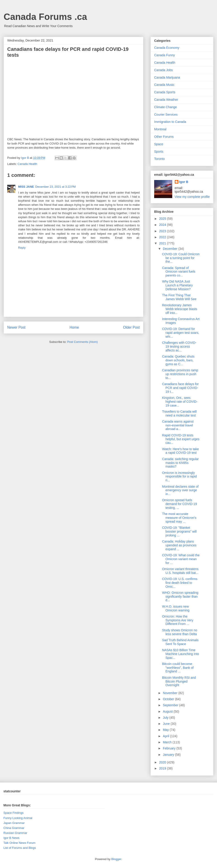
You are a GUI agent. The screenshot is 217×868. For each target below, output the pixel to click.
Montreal (160, 129)
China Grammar (14, 828)
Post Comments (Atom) (82, 342)
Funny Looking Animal (18, 818)
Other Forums (164, 137)
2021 (163, 243)
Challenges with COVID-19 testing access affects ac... (179, 346)
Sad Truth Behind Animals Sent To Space (180, 642)
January (169, 755)
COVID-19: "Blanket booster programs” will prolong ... (179, 531)
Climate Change (165, 107)
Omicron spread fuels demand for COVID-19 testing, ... (179, 504)
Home (74, 327)
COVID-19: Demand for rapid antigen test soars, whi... (181, 333)
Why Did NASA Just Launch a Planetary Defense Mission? (177, 285)
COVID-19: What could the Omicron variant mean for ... (181, 559)
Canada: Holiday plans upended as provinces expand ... (179, 545)
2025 (163, 219)
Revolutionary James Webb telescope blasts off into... (180, 309)
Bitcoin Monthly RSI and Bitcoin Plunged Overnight (179, 681)
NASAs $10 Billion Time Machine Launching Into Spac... (181, 654)
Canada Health (27, 164)
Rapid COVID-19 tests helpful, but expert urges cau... (181, 439)
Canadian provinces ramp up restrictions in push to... (180, 374)
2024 (163, 225)
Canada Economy (167, 48)
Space (159, 144)
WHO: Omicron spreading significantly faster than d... (180, 597)
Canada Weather (166, 100)
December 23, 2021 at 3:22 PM (55, 187)
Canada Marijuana (167, 77)
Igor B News (11, 838)
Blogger (116, 859)
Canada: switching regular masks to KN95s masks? (180, 463)
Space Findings (14, 813)
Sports (159, 152)
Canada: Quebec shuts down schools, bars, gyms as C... (178, 360)
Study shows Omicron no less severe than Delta (180, 632)
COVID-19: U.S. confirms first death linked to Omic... (180, 583)
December (170, 249)
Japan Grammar (14, 823)
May (166, 730)
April (166, 736)
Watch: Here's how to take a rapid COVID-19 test (180, 451)
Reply (22, 248)
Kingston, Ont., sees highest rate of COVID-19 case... (180, 402)
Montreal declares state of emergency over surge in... (180, 490)
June (167, 724)
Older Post (131, 327)
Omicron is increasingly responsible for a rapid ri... (179, 477)
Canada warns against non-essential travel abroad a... (178, 425)
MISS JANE (26, 187)
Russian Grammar (15, 833)
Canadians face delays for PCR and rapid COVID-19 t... (180, 388)
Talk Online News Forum (19, 843)
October (169, 699)
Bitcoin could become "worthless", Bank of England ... (178, 668)
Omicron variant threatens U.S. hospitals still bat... (180, 571)
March (168, 742)
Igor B (184, 182)
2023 (163, 231)
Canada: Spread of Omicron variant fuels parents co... (179, 272)
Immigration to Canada (170, 122)
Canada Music (164, 85)
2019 (163, 768)
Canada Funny (165, 55)
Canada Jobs (164, 70)
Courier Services (166, 115)
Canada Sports (165, 92)
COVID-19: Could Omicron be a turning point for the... (181, 258)
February (170, 748)
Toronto (159, 159)
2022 (163, 237)
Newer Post (16, 327)
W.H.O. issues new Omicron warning (176, 608)
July (166, 718)
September (171, 705)
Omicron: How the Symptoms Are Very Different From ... (178, 620)
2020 (163, 762)
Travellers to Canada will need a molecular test (179, 413)
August (168, 711)
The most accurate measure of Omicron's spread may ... (179, 518)
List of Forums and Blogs (20, 848)
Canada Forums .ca (45, 17)
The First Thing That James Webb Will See (179, 297)
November (170, 693)
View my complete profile (192, 197)
